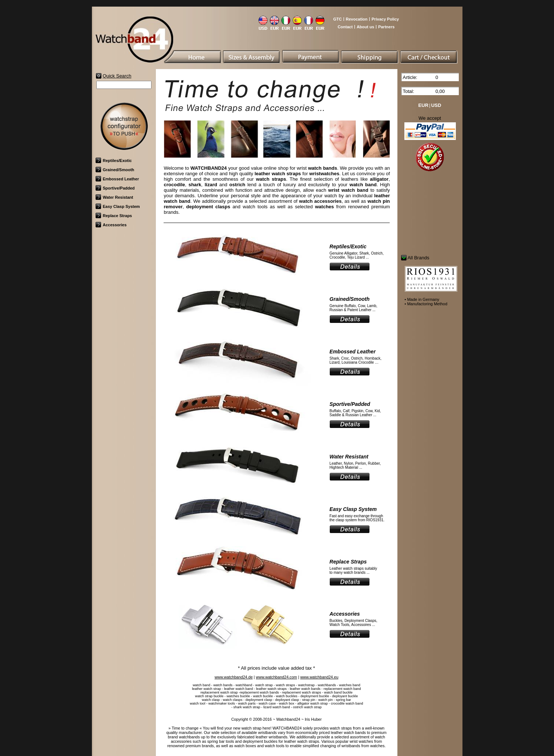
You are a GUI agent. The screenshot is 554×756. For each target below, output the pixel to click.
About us (365, 27)
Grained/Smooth (115, 170)
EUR (423, 105)
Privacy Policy (385, 19)
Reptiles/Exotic (114, 161)
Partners (387, 27)
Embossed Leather (117, 179)
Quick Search (117, 76)
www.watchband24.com (276, 677)
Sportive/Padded (115, 188)
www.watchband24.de (234, 677)
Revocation (357, 19)
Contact (345, 27)
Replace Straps (114, 216)
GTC (337, 19)
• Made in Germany (422, 299)
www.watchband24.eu (319, 677)
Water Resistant (115, 197)
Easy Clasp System (118, 206)
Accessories (111, 225)
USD (436, 105)
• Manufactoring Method (426, 304)
